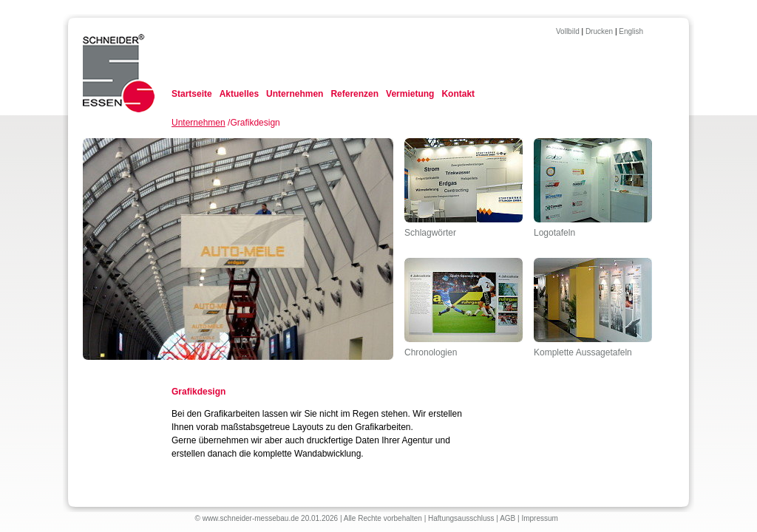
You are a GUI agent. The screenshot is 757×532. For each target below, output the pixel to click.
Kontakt (458, 94)
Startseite (192, 94)
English (631, 31)
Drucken (599, 31)
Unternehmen (295, 94)
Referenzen (354, 94)
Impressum (539, 518)
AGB (508, 518)
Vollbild (568, 31)
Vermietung (410, 94)
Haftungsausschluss (461, 518)
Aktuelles (239, 94)
